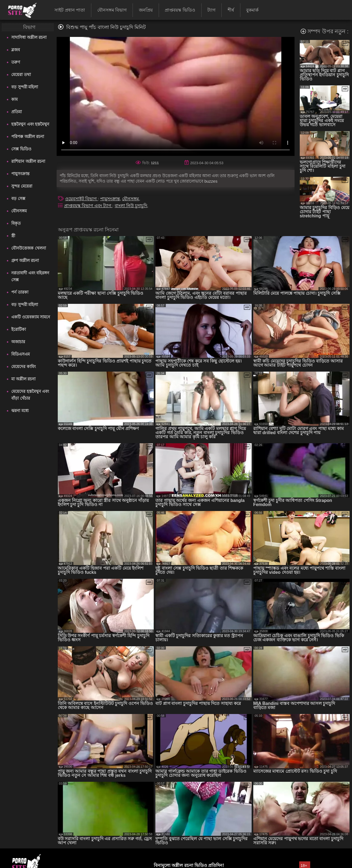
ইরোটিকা (19, 329)
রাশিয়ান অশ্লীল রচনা (28, 161)
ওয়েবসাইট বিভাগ (82, 199)
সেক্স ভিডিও (21, 149)
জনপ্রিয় (146, 10)
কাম (14, 99)
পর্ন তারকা (20, 292)
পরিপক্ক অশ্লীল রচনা (28, 136)
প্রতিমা (16, 112)
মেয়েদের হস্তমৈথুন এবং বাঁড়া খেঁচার (30, 395)
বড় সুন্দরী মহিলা (24, 87)
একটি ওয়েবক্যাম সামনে (31, 317)
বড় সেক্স (18, 198)
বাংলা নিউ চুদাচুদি (131, 206)
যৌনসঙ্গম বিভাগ (112, 10)
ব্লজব (16, 50)
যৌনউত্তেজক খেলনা (28, 248)
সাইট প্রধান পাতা (70, 10)
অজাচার (18, 342)
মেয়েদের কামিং (23, 367)
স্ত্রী (13, 236)
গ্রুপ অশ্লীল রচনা (25, 260)
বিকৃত (16, 223)
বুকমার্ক (252, 10)
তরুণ (16, 62)
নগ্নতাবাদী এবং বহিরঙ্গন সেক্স (30, 276)
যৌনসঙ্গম (19, 211)
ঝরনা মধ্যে (20, 411)
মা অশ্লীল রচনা (23, 379)
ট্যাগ (211, 10)
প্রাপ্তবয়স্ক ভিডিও (180, 10)
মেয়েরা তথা (21, 75)
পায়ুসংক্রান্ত (20, 174)
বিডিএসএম (20, 354)
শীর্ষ (231, 10)
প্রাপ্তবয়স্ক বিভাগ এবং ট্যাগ (88, 206)
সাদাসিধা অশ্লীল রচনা (29, 37)
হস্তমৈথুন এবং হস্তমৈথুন (30, 124)
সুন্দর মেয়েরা (22, 186)
